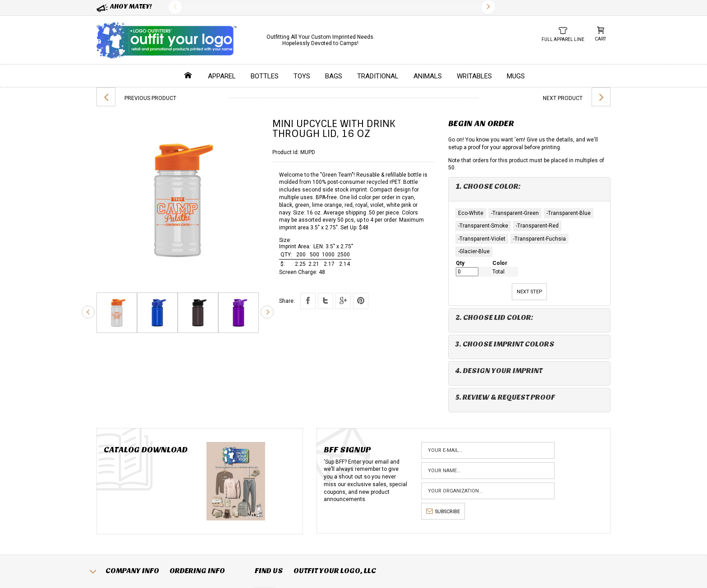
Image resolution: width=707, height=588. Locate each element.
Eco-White (471, 213)
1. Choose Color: (488, 186)
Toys (302, 76)
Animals (428, 76)
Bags (334, 76)
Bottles (265, 76)
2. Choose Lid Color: (494, 317)
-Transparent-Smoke (483, 226)
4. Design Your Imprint (499, 371)
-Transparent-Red (537, 226)
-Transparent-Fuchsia (539, 239)
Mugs (516, 76)
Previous (175, 7)
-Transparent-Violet (482, 239)
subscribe (443, 512)
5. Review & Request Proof (505, 397)
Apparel (222, 76)
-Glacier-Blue (474, 251)
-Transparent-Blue (569, 213)
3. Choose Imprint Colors (505, 344)
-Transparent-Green (515, 213)
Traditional (378, 76)
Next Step (529, 292)
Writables (474, 76)
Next (488, 7)
